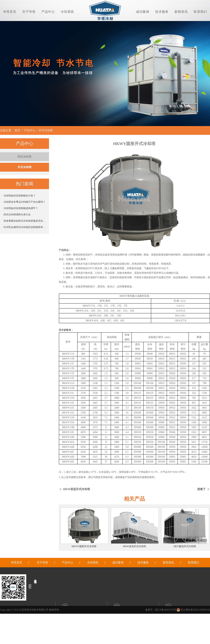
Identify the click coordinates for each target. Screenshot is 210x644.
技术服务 (162, 12)
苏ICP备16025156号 (166, 610)
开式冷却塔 (46, 130)
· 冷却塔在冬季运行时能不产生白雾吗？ (24, 202)
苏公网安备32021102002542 (193, 610)
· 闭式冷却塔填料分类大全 (17, 215)
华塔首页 (10, 12)
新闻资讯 (181, 12)
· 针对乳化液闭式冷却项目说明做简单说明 (24, 227)
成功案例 (143, 12)
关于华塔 (29, 12)
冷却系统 (67, 12)
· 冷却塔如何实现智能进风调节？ (20, 208)
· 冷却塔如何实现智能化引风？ (19, 196)
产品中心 (48, 12)
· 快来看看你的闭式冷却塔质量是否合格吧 (24, 221)
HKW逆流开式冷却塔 (77, 489)
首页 (17, 130)
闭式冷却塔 (24, 157)
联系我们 (200, 12)
